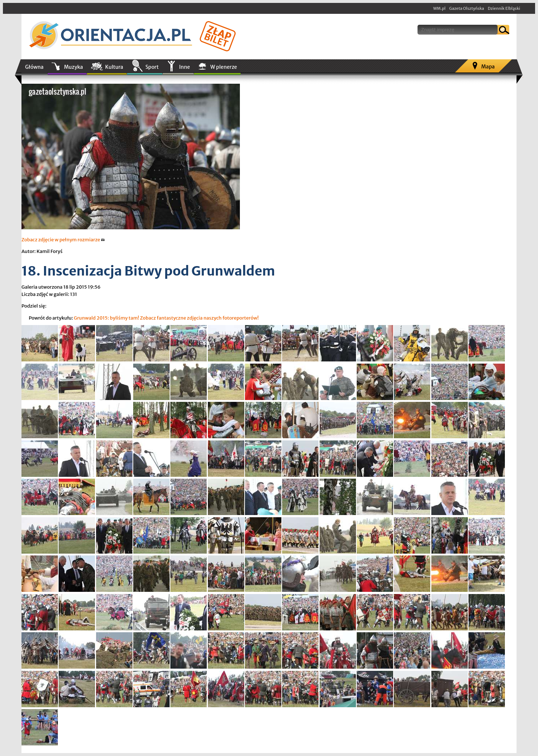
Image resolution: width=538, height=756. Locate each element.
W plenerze (224, 67)
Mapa (488, 67)
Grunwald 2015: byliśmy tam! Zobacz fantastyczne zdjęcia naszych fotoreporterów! (166, 318)
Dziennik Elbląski (504, 8)
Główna (34, 67)
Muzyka (74, 67)
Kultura (114, 67)
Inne (185, 67)
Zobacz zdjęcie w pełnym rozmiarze (63, 240)
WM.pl (439, 8)
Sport (152, 67)
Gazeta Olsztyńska (467, 8)
